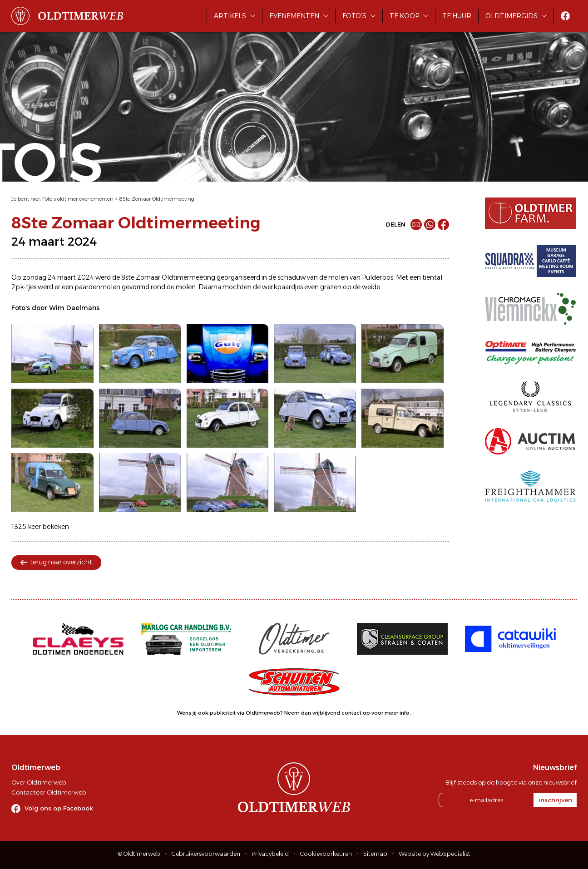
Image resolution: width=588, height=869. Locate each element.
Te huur (457, 16)
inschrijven (555, 800)
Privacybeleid (270, 854)
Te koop (404, 16)
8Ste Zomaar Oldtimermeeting (157, 199)
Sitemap (375, 854)
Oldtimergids (511, 16)
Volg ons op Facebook (59, 808)
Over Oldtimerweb (39, 782)
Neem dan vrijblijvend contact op (327, 713)
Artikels (230, 16)
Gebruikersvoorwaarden (206, 854)
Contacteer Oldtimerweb (49, 792)
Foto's (354, 16)
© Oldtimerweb (139, 854)
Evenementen (294, 16)
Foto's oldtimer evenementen (78, 199)
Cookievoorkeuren (326, 854)
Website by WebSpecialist (435, 854)
